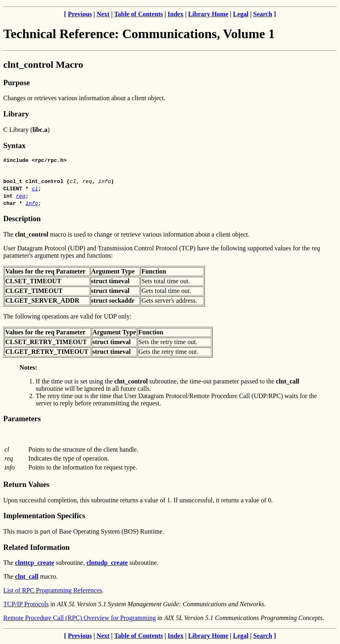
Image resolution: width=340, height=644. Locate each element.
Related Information (37, 548)
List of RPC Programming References (53, 591)
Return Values (26, 486)
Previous (80, 14)
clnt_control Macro (43, 65)
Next (103, 14)
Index (175, 14)
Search (263, 14)
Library (16, 114)
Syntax (14, 145)
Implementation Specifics (44, 517)
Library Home (208, 14)
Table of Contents (138, 14)
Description (22, 220)
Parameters (22, 420)
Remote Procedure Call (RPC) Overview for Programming (80, 619)
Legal (241, 14)
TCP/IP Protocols (26, 605)
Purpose (16, 83)
